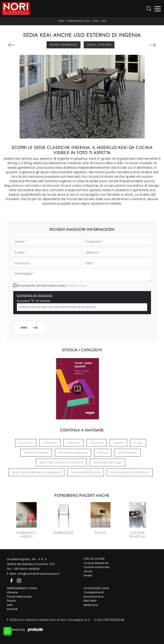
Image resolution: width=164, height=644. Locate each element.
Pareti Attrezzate (19, 597)
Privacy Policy (76, 286)
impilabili (97, 443)
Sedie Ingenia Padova (86, 472)
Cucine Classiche (97, 567)
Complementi (94, 592)
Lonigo (138, 443)
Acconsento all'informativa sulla (52, 286)
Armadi (12, 609)
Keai (104, 21)
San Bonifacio (128, 453)
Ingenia (118, 443)
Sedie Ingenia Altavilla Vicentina (61, 462)
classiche (74, 443)
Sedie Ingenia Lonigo (107, 462)
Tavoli (88, 571)
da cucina (26, 443)
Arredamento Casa (78, 21)
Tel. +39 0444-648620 (23, 569)
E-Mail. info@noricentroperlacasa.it (33, 574)
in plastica (50, 443)
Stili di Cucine (94, 559)
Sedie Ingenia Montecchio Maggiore (37, 472)
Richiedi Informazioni (64, 45)
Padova (103, 453)
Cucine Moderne (96, 563)
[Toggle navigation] (158, 9)
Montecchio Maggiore (73, 453)
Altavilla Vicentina (36, 453)
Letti (10, 605)
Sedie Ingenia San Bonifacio (130, 472)
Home (61, 21)
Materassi (91, 605)
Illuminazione (94, 597)
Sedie (96, 21)
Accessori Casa (97, 588)
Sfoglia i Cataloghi (99, 45)
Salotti (12, 601)
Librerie (12, 592)
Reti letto (90, 601)
